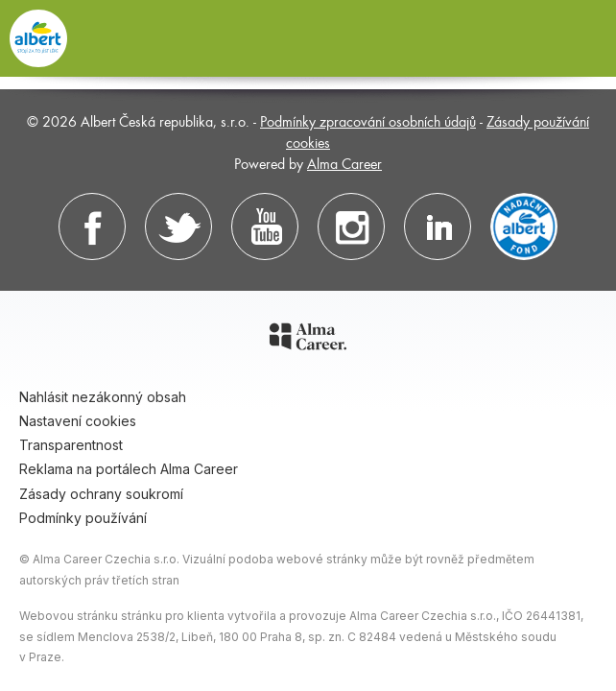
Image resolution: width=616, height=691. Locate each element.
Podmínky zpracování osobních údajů (368, 121)
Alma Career (344, 163)
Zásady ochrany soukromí (101, 494)
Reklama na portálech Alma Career (129, 469)
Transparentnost (71, 445)
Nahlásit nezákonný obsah (103, 397)
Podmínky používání (83, 518)
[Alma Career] (308, 340)
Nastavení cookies (78, 421)
